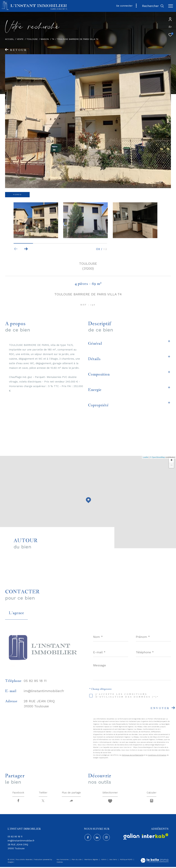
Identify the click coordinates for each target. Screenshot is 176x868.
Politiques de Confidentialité (133, 755)
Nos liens (113, 860)
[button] (26, 249)
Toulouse (32, 39)
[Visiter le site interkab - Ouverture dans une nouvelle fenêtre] (155, 837)
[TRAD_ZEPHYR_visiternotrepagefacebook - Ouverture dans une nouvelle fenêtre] (87, 838)
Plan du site (77, 860)
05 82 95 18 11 (35, 681)
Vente (20, 39)
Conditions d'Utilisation (157, 755)
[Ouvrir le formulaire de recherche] (153, 6)
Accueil (9, 39)
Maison (45, 39)
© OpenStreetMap (157, 457)
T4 (53, 39)
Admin (104, 860)
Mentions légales (92, 860)
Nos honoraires (63, 860)
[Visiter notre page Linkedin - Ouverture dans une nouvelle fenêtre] (97, 838)
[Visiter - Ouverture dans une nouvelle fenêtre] (131, 838)
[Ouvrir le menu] (171, 6)
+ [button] (172, 460)
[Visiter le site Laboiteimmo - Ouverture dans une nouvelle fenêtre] (154, 862)
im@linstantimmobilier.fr (44, 691)
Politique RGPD (126, 860)
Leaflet (146, 457)
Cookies (60, 863)
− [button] (172, 466)
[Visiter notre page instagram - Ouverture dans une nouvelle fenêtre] (106, 838)
